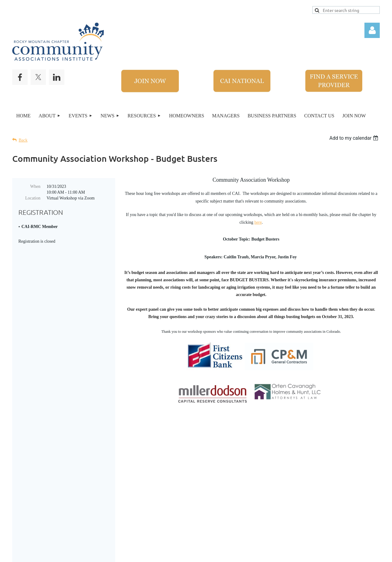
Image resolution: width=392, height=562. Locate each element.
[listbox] (354, 138)
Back (23, 140)
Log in (372, 30)
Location (33, 198)
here (258, 222)
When (35, 186)
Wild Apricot (293, 554)
